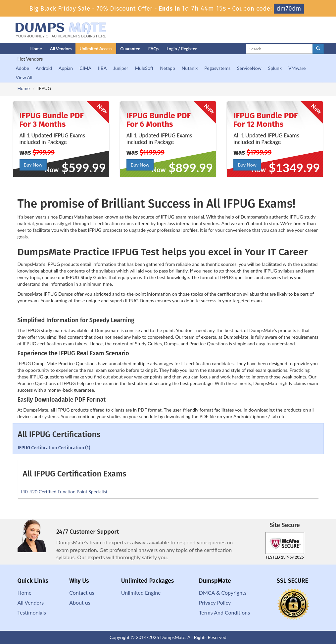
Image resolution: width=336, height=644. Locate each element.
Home (36, 49)
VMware (297, 68)
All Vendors (61, 49)
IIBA (102, 68)
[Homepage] (8, 49)
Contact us (82, 593)
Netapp (168, 68)
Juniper (121, 68)
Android (44, 68)
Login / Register (182, 49)
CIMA (85, 68)
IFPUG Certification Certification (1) (54, 448)
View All (24, 77)
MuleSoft (144, 68)
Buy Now (33, 165)
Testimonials (32, 612)
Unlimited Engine (141, 593)
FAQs (153, 49)
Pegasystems (217, 68)
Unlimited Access (96, 49)
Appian (66, 68)
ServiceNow (249, 68)
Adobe (23, 68)
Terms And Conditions (224, 612)
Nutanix (190, 68)
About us (80, 602)
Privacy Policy (215, 602)
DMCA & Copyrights (223, 593)
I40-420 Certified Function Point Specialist (64, 492)
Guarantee (130, 49)
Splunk (275, 68)
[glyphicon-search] (318, 49)
